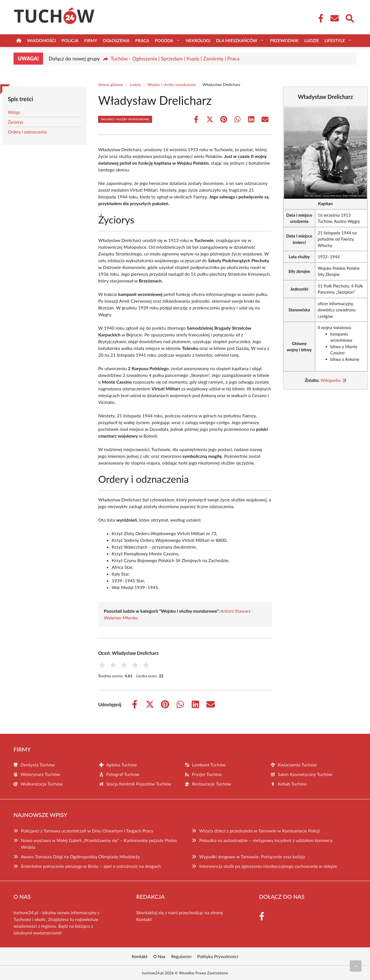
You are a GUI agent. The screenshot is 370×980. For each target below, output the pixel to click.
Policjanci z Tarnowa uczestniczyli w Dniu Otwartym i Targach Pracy (87, 831)
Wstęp (14, 112)
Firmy (91, 40)
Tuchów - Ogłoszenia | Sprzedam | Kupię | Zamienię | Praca (175, 58)
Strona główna (111, 84)
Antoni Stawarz (235, 611)
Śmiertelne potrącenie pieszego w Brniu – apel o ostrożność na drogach (91, 866)
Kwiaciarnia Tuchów (297, 765)
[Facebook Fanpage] (319, 18)
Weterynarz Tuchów (40, 774)
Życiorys (16, 122)
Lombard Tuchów (209, 765)
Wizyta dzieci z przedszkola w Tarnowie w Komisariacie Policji (259, 831)
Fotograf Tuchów (123, 774)
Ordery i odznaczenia (27, 132)
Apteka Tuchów (121, 765)
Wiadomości (41, 40)
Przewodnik (284, 40)
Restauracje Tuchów (212, 784)
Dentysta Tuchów (38, 765)
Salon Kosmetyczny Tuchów (305, 774)
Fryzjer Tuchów (207, 774)
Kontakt (144, 919)
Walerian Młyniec (121, 618)
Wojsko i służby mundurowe (172, 84)
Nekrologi (198, 40)
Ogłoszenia (116, 40)
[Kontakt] (334, 18)
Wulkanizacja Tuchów (42, 784)
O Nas (159, 956)
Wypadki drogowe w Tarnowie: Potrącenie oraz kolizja (252, 856)
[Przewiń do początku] (356, 966)
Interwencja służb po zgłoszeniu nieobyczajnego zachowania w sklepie (268, 866)
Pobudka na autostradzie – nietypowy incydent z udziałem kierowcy (266, 840)
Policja (70, 40)
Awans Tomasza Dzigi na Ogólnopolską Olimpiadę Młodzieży (80, 856)
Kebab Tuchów (292, 784)
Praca (142, 40)
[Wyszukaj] (349, 18)
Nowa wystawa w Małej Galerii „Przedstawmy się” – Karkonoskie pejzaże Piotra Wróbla (99, 844)
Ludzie (312, 40)
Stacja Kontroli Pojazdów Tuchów (139, 784)
